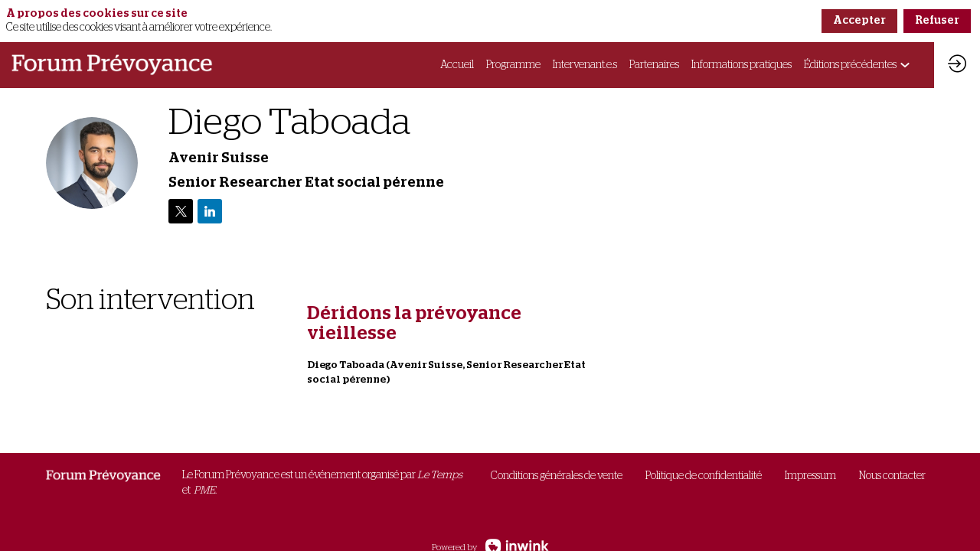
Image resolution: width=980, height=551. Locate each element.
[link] (457, 65)
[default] (557, 476)
